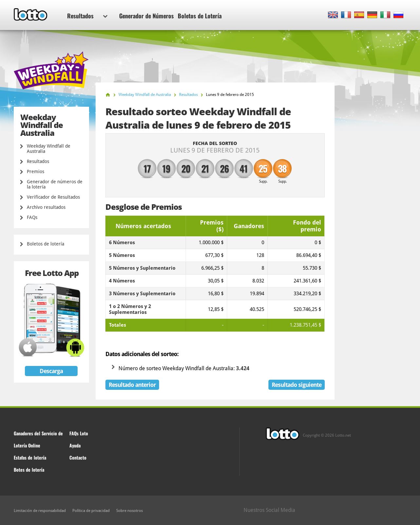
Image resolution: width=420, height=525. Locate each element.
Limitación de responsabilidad (40, 511)
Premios (36, 172)
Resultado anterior (132, 385)
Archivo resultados (46, 207)
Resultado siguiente (297, 385)
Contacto (78, 457)
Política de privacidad (91, 511)
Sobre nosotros (129, 511)
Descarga (51, 371)
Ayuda (75, 445)
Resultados (87, 16)
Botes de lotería (29, 470)
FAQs (32, 217)
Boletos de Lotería (200, 16)
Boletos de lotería (46, 244)
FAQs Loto (79, 433)
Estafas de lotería (30, 457)
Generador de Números (146, 16)
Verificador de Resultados (53, 197)
